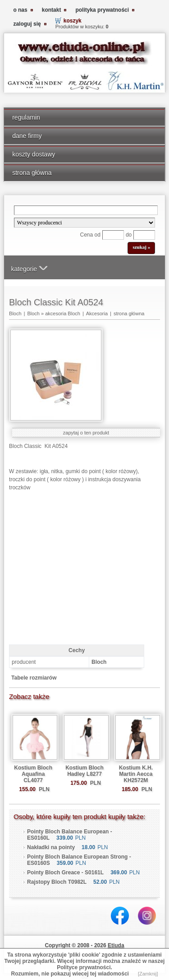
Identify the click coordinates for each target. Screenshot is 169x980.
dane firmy (27, 136)
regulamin (26, 117)
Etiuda (116, 945)
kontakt (52, 10)
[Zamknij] (148, 974)
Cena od (90, 235)
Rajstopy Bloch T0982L (57, 882)
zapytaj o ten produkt (86, 433)
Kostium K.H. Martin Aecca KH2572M (136, 774)
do (129, 235)
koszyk (73, 21)
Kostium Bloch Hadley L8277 (84, 771)
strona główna (32, 173)
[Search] (86, 210)
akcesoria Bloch (63, 313)
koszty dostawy (34, 154)
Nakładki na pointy (51, 847)
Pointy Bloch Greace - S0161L (65, 873)
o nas (20, 10)
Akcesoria (97, 313)
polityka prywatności (102, 10)
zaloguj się (27, 24)
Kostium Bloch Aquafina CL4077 (33, 774)
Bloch (15, 313)
